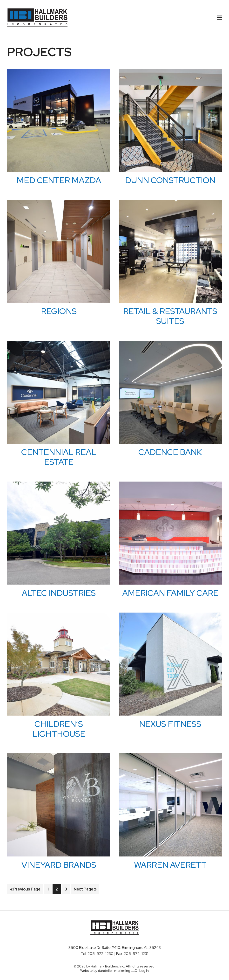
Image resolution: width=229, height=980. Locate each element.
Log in (144, 971)
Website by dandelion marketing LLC (109, 971)
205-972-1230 (101, 954)
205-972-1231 (136, 954)
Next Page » (85, 890)
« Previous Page (25, 890)
